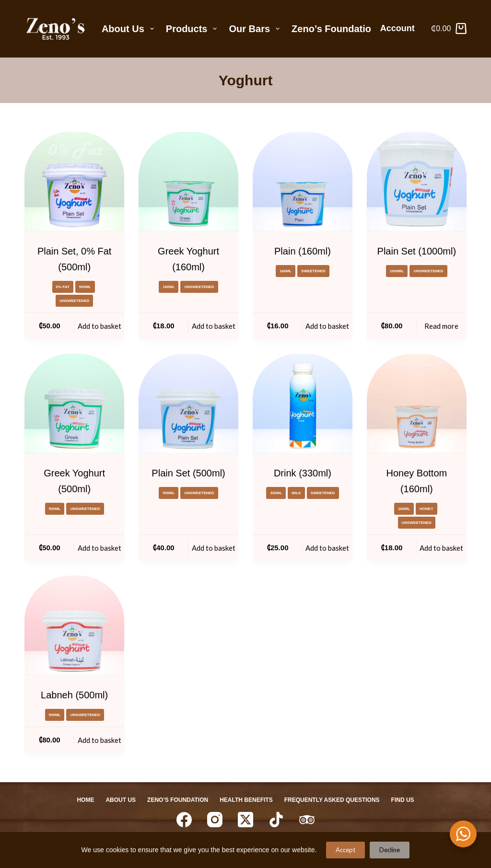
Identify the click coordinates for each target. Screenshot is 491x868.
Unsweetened (74, 301)
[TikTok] (276, 820)
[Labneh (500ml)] (74, 625)
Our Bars (256, 29)
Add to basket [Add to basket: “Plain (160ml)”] (327, 326)
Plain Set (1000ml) (417, 251)
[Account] (401, 29)
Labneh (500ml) (74, 695)
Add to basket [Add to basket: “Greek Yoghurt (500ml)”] (99, 548)
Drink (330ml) (303, 473)
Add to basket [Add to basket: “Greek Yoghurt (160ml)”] (214, 326)
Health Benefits (246, 800)
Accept (345, 850)
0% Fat (63, 287)
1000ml (397, 271)
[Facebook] (184, 820)
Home (85, 800)
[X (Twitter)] (245, 820)
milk (296, 493)
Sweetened (313, 271)
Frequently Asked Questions (332, 800)
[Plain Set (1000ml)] (417, 182)
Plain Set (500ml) (188, 473)
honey (426, 509)
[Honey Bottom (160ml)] (417, 404)
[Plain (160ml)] (303, 182)
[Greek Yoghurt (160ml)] (188, 182)
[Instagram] (215, 820)
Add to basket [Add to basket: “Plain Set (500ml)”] (214, 548)
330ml (276, 493)
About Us (130, 29)
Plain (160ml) (303, 251)
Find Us (403, 800)
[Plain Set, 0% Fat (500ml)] (74, 182)
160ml (169, 287)
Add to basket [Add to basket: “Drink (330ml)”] (327, 548)
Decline (390, 850)
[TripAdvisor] (307, 820)
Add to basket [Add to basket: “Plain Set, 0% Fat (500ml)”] (99, 326)
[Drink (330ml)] (303, 404)
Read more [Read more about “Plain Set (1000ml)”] (441, 326)
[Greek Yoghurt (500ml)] (74, 404)
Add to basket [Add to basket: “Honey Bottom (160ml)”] (441, 548)
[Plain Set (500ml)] (188, 404)
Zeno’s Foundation (334, 29)
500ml (85, 287)
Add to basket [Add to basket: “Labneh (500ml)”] (99, 740)
